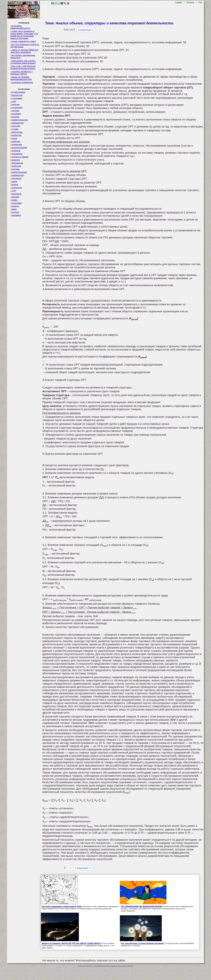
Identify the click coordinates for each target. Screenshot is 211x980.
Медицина (15, 151)
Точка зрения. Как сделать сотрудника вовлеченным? (23, 62)
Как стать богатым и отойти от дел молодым (25, 46)
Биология (15, 104)
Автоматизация (18, 92)
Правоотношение (19, 172)
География (16, 114)
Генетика (15, 111)
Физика (14, 200)
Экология (15, 212)
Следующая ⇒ (86, 30)
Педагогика (16, 166)
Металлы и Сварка (19, 157)
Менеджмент (17, 154)
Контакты (190, 2)
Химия (13, 209)
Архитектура (16, 95)
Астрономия (16, 98)
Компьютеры (16, 132)
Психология (16, 178)
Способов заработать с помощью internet (21, 73)
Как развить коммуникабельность (20, 27)
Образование (17, 163)
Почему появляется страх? (23, 41)
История (14, 129)
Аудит (13, 101)
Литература (16, 135)
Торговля (15, 197)
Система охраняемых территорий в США (62, 906)
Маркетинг (15, 141)
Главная (179, 2)
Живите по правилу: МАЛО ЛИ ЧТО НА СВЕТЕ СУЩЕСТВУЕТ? (72, 943)
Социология (16, 188)
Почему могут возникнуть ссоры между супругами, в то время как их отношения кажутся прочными (24, 35)
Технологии (16, 194)
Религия (14, 185)
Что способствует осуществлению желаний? (142, 943)
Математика (16, 144)
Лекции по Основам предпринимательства (21, 78)
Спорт (13, 191)
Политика (15, 169)
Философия (16, 203)
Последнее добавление (22, 82)
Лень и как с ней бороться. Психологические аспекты (23, 67)
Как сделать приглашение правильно (23, 56)
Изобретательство (19, 120)
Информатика (17, 123)
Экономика (16, 215)
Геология (15, 117)
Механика (15, 160)
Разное (14, 181)
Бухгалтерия (16, 108)
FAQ (200, 2)
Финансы (15, 206)
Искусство (15, 126)
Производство (17, 175)
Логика (14, 138)
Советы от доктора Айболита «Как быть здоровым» (24, 51)
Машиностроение (19, 148)
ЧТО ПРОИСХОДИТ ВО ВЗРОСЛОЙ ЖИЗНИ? (142, 906)
